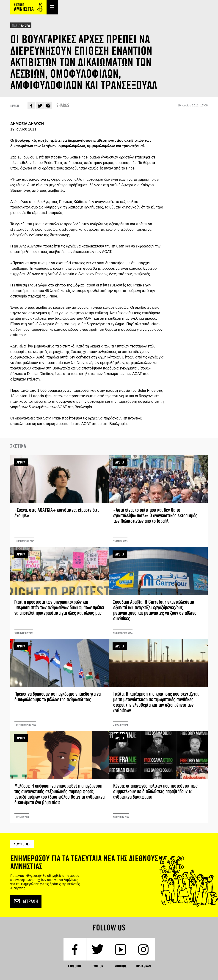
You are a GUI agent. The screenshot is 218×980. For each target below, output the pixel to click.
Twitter (40, 105)
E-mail (48, 105)
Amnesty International (28, 7)
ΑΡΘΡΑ (25, 25)
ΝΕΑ (14, 25)
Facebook (31, 105)
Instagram (144, 966)
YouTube (121, 966)
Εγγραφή (26, 902)
